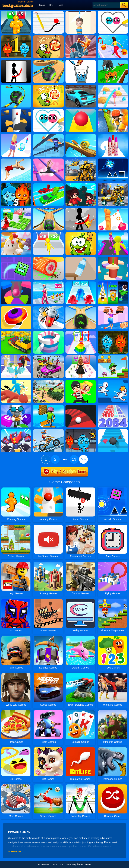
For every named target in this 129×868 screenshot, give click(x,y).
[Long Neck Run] (113, 209)
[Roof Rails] (48, 135)
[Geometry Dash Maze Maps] (16, 258)
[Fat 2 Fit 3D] (113, 37)
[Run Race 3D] (113, 381)
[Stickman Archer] (16, 61)
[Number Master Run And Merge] (113, 406)
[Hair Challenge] (113, 86)
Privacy (73, 864)
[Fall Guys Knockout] (16, 233)
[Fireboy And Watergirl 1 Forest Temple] (16, 37)
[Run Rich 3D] (16, 209)
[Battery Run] (48, 307)
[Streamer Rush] (48, 283)
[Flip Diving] (16, 160)
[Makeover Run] (16, 135)
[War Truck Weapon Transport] (48, 381)
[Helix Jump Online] (16, 283)
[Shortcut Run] (48, 406)
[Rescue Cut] (81, 12)
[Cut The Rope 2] (81, 233)
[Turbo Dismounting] (81, 37)
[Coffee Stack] (113, 283)
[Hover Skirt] (81, 332)
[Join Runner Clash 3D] (48, 233)
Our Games (44, 864)
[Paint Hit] (48, 332)
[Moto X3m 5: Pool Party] (48, 430)
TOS (65, 864)
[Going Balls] (81, 307)
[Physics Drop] (48, 12)
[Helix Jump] (16, 110)
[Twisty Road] (81, 406)
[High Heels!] (48, 160)
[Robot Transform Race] (81, 160)
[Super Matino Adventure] (113, 357)
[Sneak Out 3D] (16, 381)
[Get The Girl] (81, 381)
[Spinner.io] (16, 307)
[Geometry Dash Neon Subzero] (113, 160)
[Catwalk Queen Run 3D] (81, 357)
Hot (51, 5)
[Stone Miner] (16, 332)
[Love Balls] (113, 12)
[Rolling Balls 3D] (16, 86)
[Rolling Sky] (81, 110)
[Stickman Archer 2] (81, 209)
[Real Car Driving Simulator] (81, 86)
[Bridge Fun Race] (48, 184)
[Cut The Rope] (48, 37)
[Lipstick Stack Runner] (113, 135)
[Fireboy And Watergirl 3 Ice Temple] (81, 430)
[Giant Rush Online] (113, 233)
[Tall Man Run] (16, 12)
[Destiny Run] (16, 357)
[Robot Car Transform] (113, 184)
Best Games (85, 864)
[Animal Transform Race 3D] (113, 61)
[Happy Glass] (81, 61)
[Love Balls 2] (48, 110)
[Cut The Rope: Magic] (48, 86)
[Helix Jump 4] (113, 258)
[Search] (106, 5)
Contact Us (56, 864)
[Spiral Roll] (81, 135)
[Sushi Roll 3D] (48, 258)
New (42, 5)
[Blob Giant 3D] (81, 283)
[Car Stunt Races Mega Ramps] (48, 357)
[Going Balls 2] (48, 209)
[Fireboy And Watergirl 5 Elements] (16, 184)
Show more (15, 851)
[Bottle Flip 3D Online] (81, 258)
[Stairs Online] (113, 430)
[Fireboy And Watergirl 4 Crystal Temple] (113, 332)
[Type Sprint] (16, 406)
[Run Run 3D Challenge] (113, 110)
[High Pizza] (113, 307)
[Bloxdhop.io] (81, 184)
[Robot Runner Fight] (16, 430)
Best (60, 5)
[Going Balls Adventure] (48, 61)
